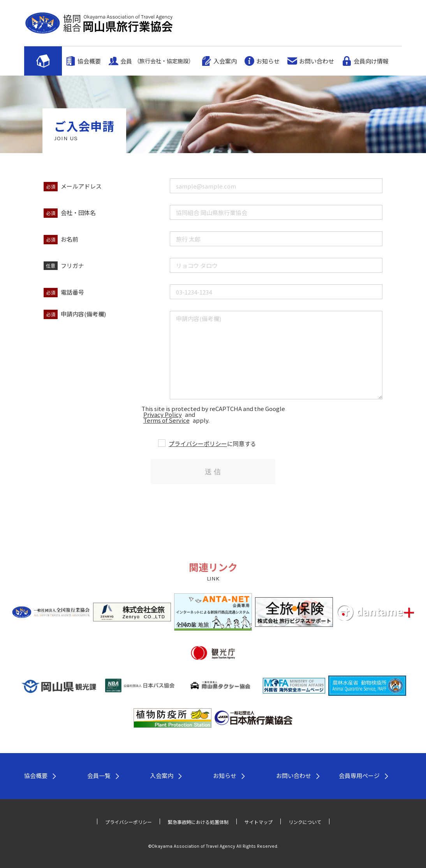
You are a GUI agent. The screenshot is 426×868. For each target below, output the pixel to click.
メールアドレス (81, 186)
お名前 (70, 239)
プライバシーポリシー (198, 444)
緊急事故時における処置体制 (198, 822)
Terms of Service (166, 420)
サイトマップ (259, 822)
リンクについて (305, 822)
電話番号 (72, 292)
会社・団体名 (78, 213)
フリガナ (72, 266)
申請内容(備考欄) (83, 314)
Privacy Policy (163, 414)
